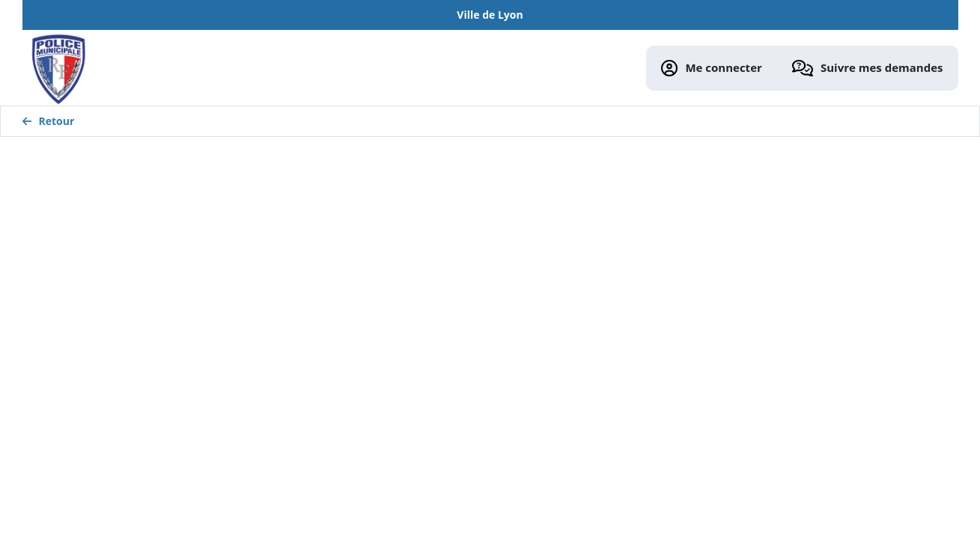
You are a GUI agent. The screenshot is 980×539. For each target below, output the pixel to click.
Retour (49, 121)
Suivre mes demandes (868, 68)
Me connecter (712, 68)
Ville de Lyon (490, 15)
